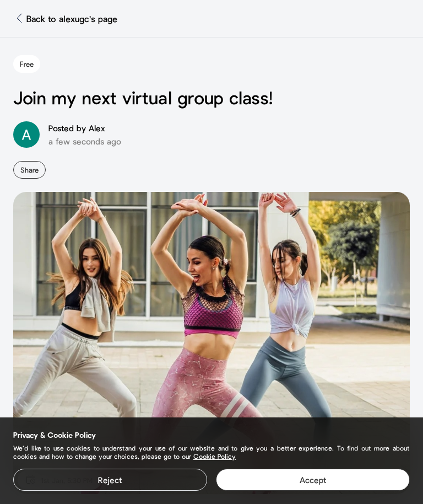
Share (29, 170)
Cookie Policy (215, 456)
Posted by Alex (77, 128)
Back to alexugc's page (72, 18)
